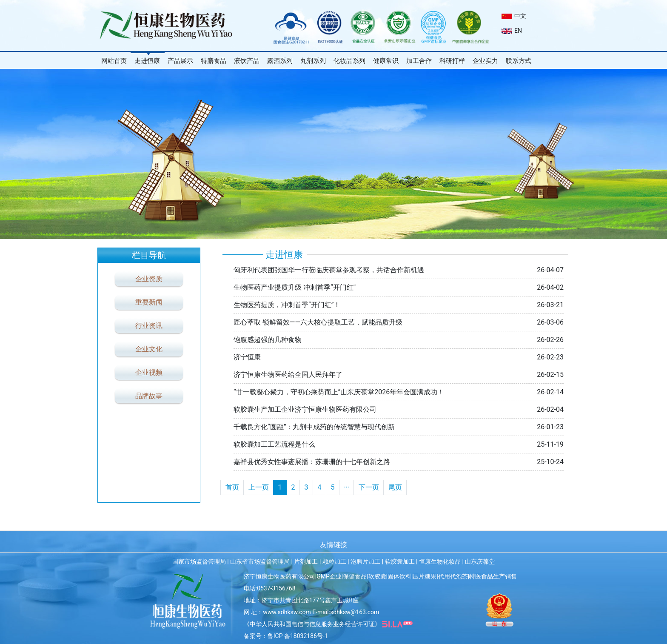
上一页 (259, 487)
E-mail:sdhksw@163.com (346, 612)
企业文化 (149, 349)
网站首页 (114, 61)
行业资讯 (149, 326)
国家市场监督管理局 (199, 561)
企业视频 (149, 372)
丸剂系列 (313, 61)
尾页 (395, 487)
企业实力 (485, 61)
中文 (514, 16)
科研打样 (452, 61)
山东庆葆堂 (480, 561)
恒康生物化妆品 (440, 561)
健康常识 (386, 61)
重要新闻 (149, 302)
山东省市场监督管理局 (260, 561)
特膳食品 (214, 61)
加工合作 (419, 61)
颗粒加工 (334, 561)
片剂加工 (306, 561)
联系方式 (519, 61)
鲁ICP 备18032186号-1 (298, 636)
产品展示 (180, 61)
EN (512, 31)
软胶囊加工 (400, 561)
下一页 (369, 487)
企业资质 (149, 279)
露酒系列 (280, 61)
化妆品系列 (349, 61)
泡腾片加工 (365, 561)
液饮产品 (247, 61)
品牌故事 (149, 396)
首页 (232, 487)
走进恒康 (147, 61)
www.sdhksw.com (287, 612)
